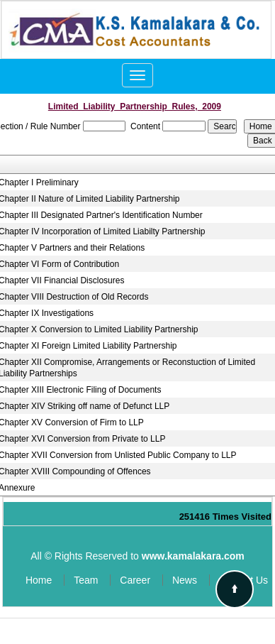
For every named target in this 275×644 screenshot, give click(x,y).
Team (86, 580)
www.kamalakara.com (193, 556)
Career (135, 580)
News (185, 580)
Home (39, 580)
